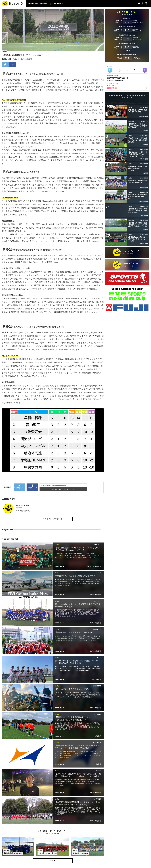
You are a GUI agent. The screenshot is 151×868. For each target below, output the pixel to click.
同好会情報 (43, 3)
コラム (50, 3)
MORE (53, 861)
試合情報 (35, 3)
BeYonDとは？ (59, 3)
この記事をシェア (32, 486)
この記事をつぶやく (19, 486)
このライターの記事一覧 (53, 519)
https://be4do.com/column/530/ (54, 485)
